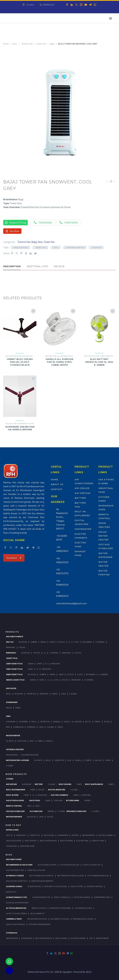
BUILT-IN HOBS (61, 938)
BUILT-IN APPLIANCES (44, 938)
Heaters (75, 835)
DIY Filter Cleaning (82, 897)
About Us (57, 484)
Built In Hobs (65, 784)
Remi (8, 727)
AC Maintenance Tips (41, 897)
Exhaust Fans (98, 841)
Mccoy (88, 722)
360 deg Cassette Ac (15, 680)
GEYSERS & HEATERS (15, 749)
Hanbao (57, 722)
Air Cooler (82, 488)
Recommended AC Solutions (19, 865)
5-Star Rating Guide (83, 908)
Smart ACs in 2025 (39, 908)
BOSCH (42, 790)
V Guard (50, 727)
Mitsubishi (87, 642)
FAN (91, 938)
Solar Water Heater (103, 536)
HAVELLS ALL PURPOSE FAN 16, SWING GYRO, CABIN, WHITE (59, 362)
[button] (6, 279)
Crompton (31, 694)
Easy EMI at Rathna (95, 886)
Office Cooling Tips (92, 865)
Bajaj (52, 44)
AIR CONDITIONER (14, 859)
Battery (81, 498)
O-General (100, 642)
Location (30, 5)
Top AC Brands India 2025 (98, 876)
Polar (107, 722)
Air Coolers (49, 835)
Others (10, 779)
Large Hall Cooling (36, 870)
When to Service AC (62, 897)
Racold (98, 760)
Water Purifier (13, 735)
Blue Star (22, 741)
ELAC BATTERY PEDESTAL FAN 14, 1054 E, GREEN (99, 362)
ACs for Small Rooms (47, 865)
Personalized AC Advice (83, 919)
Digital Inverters (57, 790)
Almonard (22, 424)
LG (33, 795)
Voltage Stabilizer (15, 811)
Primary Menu (110, 18)
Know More (14, 558)
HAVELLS (50, 741)
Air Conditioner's (15, 637)
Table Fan (110, 356)
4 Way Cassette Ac (14, 674)
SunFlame (86, 795)
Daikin (43, 642)
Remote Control (14, 806)
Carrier (34, 642)
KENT (32, 741)
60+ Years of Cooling (60, 919)
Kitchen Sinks (73, 800)
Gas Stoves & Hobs (15, 800)
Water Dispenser (14, 817)
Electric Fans (82, 841)
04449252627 (48, 5)
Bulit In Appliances (48, 841)
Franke (87, 800)
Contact (57, 489)
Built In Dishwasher (15, 790)
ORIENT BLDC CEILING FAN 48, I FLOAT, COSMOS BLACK (20, 362)
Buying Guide (12, 830)
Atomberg (23, 722)
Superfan (31, 727)
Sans (29, 806)
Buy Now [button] (12, 231)
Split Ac (10, 642)
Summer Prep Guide (102, 897)
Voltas (22, 647)
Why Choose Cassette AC (17, 881)
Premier (51, 811)
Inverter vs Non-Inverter (42, 881)
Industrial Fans (28, 846)
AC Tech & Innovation (16, 908)
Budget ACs (11, 892)
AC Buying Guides (14, 886)
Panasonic (11, 647)
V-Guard (73, 694)
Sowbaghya (18, 727)
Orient (55, 694)
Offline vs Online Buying (40, 924)
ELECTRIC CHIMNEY (78, 938)
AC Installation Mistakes (17, 903)
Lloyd (76, 642)
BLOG (9, 855)
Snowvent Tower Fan (75, 247)
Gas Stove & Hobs (14, 841)
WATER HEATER (12, 938)
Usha (64, 694)
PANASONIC (43, 795)
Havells (67, 722)
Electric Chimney (106, 835)
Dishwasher (83, 529)
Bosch (9, 708)
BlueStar (23, 642)
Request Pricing (15, 223)
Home (6, 44)
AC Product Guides (15, 876)
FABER (40, 741)
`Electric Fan (27, 44)
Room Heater (12, 755)
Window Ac (11, 653)
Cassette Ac (12, 658)
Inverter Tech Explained (60, 908)
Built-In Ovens (67, 841)
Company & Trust (14, 919)
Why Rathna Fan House (37, 919)
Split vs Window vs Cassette (41, 876)
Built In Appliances (94, 784)
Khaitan (78, 722)
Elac (98, 356)
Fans (15, 44)
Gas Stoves (35, 800)
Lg (69, 642)
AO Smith (10, 741)
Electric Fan (41, 247)
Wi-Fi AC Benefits (37, 913)
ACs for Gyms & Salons (70, 865)
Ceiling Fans (11, 846)
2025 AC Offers (77, 886)
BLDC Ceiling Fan (25, 356)
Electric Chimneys (59, 795)
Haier (52, 642)
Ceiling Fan (33, 424)
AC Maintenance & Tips (17, 897)
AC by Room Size (34, 886)
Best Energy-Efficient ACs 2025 (70, 876)
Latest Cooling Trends (16, 913)
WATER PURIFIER (102, 938)
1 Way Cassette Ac (14, 664)
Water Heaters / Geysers (18, 760)
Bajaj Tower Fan (21, 247)
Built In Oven (12, 795)
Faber (18, 708)
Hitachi (61, 642)
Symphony (44, 694)
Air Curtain (83, 493)
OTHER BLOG (12, 933)
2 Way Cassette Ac (14, 669)
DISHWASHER (26, 938)
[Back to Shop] (111, 181)
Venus (60, 727)
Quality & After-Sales (16, 924)
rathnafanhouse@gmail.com (71, 603)
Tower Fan (41, 44)
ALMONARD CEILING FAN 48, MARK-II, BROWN (20, 428)
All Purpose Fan (64, 356)
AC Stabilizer (36, 811)
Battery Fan (89, 356)
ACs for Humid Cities (15, 870)
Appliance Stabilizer (76, 811)
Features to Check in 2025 (56, 886)
